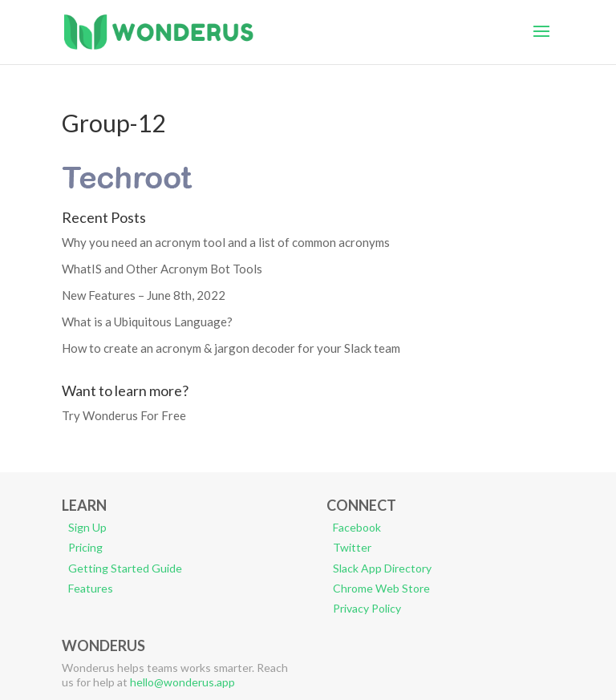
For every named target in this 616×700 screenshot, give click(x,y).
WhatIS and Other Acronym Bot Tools (162, 269)
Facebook (357, 527)
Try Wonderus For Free (124, 415)
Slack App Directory (382, 568)
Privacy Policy (367, 608)
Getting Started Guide (125, 568)
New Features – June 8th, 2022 (144, 295)
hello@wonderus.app (182, 682)
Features (91, 588)
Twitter (352, 547)
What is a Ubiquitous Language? (147, 322)
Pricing (85, 547)
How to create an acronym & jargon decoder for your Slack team (231, 348)
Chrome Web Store (381, 588)
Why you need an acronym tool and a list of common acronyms (226, 242)
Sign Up (87, 527)
